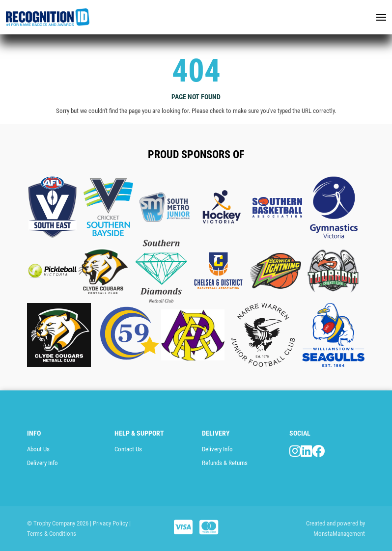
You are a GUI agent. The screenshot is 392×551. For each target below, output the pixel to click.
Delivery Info (42, 463)
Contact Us (128, 449)
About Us (38, 449)
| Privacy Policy (109, 523)
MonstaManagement (339, 534)
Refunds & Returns (225, 463)
